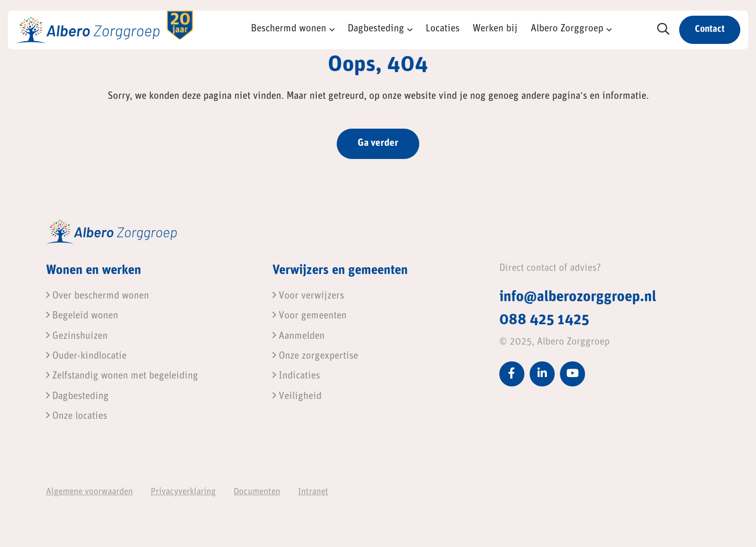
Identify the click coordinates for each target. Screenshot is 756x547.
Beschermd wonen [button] (289, 29)
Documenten (257, 492)
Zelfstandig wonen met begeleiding (122, 376)
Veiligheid (297, 397)
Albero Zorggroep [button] (567, 29)
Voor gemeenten (310, 316)
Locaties (443, 29)
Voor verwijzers (308, 296)
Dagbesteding (77, 397)
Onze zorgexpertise (315, 356)
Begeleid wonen (82, 316)
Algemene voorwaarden (89, 492)
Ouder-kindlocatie (86, 356)
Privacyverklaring (183, 492)
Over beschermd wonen (98, 296)
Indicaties (296, 376)
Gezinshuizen (77, 337)
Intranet (313, 492)
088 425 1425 (544, 321)
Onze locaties (77, 417)
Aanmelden (299, 337)
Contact (710, 30)
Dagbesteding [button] (376, 29)
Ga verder (378, 144)
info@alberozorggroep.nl (578, 298)
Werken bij (495, 29)
